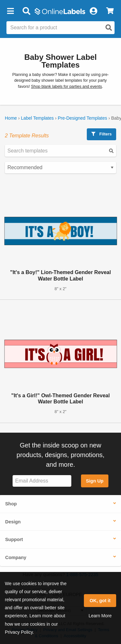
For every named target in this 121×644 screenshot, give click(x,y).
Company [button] (16, 557)
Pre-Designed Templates (82, 118)
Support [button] (14, 539)
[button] (10, 11)
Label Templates (37, 118)
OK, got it (100, 601)
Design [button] (13, 522)
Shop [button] (11, 504)
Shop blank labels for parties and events (66, 87)
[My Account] (93, 11)
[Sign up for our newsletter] (42, 481)
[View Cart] (110, 11)
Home (11, 118)
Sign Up (95, 481)
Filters (101, 134)
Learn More (100, 616)
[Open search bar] (26, 11)
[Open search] (109, 28)
